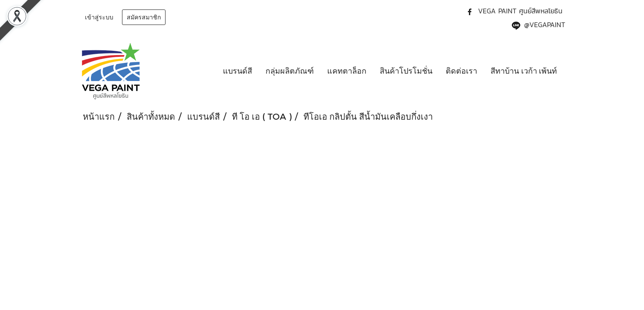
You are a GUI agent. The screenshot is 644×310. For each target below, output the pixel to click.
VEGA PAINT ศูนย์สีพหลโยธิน (520, 11)
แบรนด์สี (238, 71)
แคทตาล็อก (347, 71)
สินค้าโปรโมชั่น (406, 71)
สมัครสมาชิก (144, 17)
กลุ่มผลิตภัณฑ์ (290, 71)
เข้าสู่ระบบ (99, 17)
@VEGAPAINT (545, 25)
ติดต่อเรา (461, 71)
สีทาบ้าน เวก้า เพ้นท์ (524, 71)
